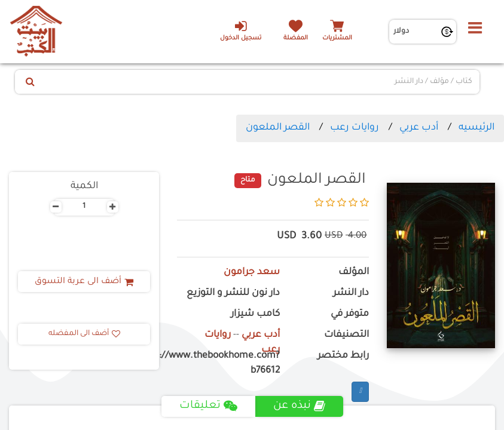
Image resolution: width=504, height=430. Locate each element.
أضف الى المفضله (84, 334)
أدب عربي (419, 128)
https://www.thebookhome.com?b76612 (228, 364)
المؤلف (354, 273)
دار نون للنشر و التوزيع (233, 294)
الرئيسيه (476, 128)
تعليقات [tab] (208, 406)
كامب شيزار (255, 314)
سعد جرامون (252, 273)
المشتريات (337, 39)
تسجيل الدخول (241, 30)
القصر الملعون (278, 128)
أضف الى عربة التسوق (84, 282)
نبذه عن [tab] (299, 406)
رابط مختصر (343, 356)
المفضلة (296, 39)
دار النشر (351, 294)
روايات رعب (355, 128)
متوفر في (350, 314)
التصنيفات (346, 335)
